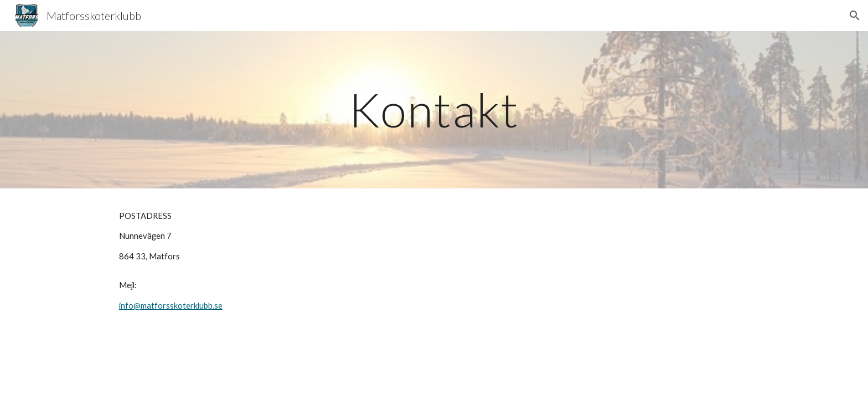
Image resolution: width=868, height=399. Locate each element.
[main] (434, 109)
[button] (855, 16)
